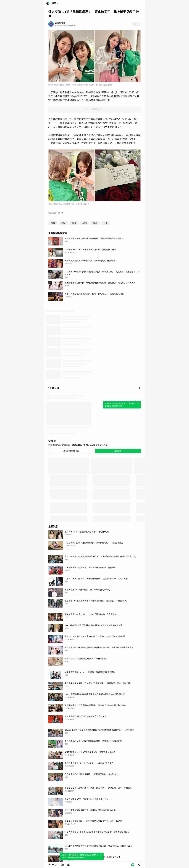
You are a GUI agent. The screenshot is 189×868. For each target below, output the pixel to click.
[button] (53, 865)
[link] (62, 865)
